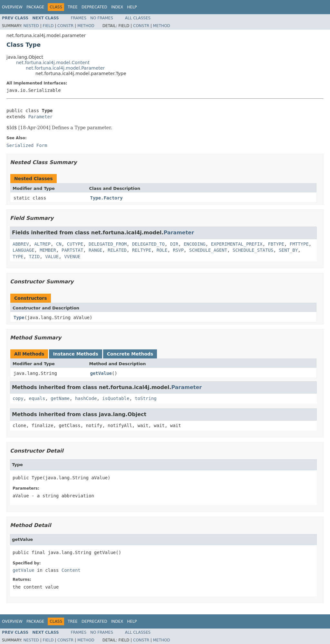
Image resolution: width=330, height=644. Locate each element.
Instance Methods (75, 354)
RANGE (95, 250)
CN (59, 244)
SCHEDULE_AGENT (208, 250)
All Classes (138, 18)
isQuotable (116, 398)
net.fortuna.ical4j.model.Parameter (65, 68)
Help (132, 7)
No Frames (102, 18)
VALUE (52, 257)
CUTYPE (75, 244)
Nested (31, 26)
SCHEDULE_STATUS (253, 250)
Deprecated (94, 7)
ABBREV (21, 244)
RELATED (117, 250)
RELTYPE (142, 250)
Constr (65, 26)
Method (86, 26)
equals (37, 398)
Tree (73, 7)
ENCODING (194, 244)
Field (48, 26)
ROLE (162, 250)
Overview (12, 7)
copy (18, 398)
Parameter (40, 117)
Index (117, 7)
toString (146, 398)
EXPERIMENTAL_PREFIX (237, 244)
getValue (101, 373)
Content (71, 570)
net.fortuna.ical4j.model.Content (53, 63)
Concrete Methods (130, 354)
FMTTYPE (299, 244)
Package (35, 7)
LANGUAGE (23, 250)
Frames (79, 18)
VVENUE (72, 257)
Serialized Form (27, 145)
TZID (34, 257)
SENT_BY (288, 250)
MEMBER (48, 250)
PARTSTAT (72, 250)
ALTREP (42, 244)
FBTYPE (276, 244)
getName (60, 398)
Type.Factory (107, 198)
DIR (174, 244)
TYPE (18, 257)
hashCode (86, 398)
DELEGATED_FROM (108, 244)
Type (19, 317)
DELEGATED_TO (148, 244)
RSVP (178, 250)
